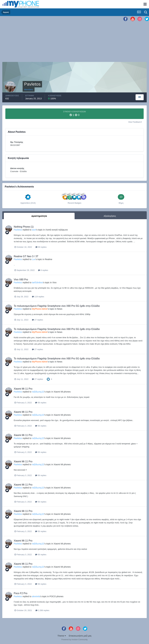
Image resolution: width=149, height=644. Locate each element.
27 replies (38, 320)
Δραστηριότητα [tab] (39, 216)
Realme (48, 259)
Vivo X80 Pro (21, 280)
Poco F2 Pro (21, 593)
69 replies (41, 247)
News (60, 309)
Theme (62, 636)
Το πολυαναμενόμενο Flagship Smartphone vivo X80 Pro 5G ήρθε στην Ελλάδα (57, 306)
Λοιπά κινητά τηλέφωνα (57, 230)
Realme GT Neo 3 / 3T (26, 256)
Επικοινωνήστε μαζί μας (80, 636)
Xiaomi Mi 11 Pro (23, 389)
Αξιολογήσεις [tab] (110, 216)
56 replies (41, 403)
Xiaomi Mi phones (62, 392)
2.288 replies (42, 610)
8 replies (43, 270)
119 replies (38, 297)
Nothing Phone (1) (24, 227)
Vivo (54, 282)
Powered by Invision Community (74, 640)
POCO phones (56, 596)
